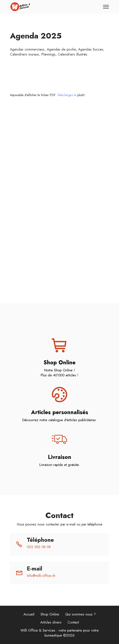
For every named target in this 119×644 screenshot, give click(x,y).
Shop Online (50, 614)
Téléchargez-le (67, 95)
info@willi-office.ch (41, 576)
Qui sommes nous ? (81, 614)
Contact (73, 622)
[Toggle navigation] (106, 7)
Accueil (29, 614)
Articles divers (51, 622)
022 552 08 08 (39, 547)
